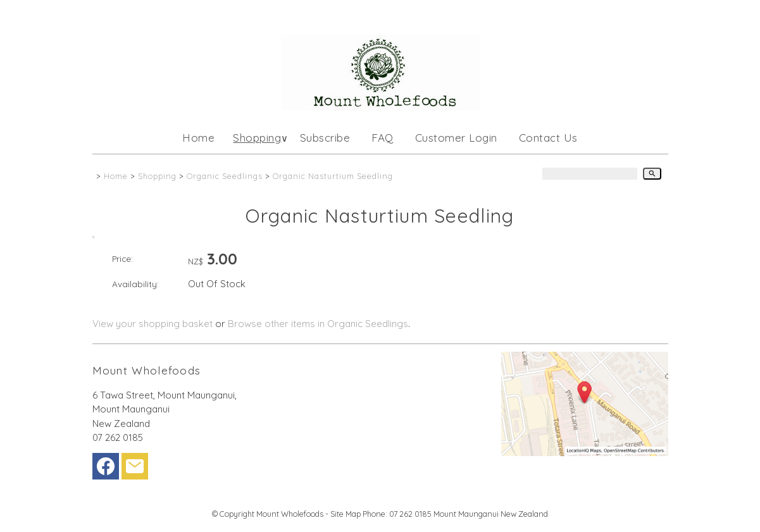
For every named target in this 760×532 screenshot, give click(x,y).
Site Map (346, 514)
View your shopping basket (153, 324)
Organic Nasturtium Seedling (333, 176)
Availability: (135, 284)
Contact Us (548, 138)
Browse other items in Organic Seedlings (318, 324)
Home (198, 138)
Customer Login (456, 138)
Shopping (257, 138)
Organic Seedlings (225, 176)
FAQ (383, 138)
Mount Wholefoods (290, 514)
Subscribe (325, 138)
